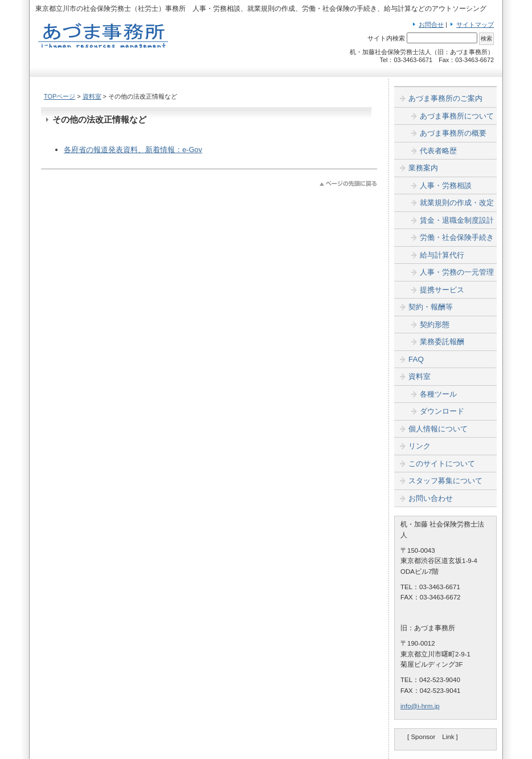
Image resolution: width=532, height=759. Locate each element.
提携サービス (442, 290)
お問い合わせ (431, 498)
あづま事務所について (457, 116)
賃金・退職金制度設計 (457, 220)
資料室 (92, 96)
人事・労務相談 (446, 185)
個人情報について (438, 429)
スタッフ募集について (445, 481)
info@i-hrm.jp (420, 706)
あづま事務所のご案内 (445, 98)
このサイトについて (442, 464)
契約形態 (435, 325)
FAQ (416, 359)
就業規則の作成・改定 (457, 203)
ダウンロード (442, 411)
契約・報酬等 (431, 307)
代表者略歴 (438, 151)
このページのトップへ (348, 184)
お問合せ (431, 25)
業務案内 (423, 168)
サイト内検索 (386, 38)
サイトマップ (475, 25)
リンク (420, 446)
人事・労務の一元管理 (457, 272)
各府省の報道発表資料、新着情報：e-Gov (133, 150)
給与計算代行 (442, 255)
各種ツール (438, 394)
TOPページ (60, 96)
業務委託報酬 (442, 342)
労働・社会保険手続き (457, 237)
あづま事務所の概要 (453, 133)
